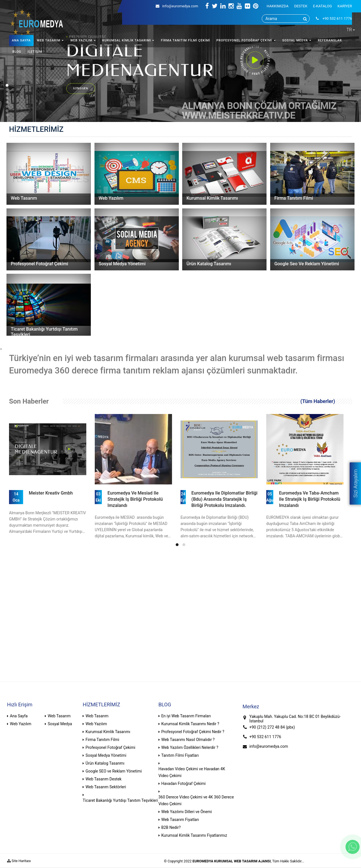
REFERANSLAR (330, 40)
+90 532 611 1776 (265, 737)
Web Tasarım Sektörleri (106, 787)
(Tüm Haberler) (318, 401)
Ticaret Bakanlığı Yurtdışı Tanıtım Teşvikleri (120, 800)
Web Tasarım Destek (104, 779)
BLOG (17, 52)
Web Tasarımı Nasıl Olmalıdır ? (188, 740)
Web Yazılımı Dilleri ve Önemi (187, 812)
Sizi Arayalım (355, 483)
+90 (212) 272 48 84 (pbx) (272, 727)
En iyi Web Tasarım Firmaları (186, 716)
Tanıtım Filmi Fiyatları (180, 755)
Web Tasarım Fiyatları (180, 820)
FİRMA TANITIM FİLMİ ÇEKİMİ (185, 40)
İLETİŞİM (35, 52)
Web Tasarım (59, 716)
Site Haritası (19, 861)
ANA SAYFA (21, 40)
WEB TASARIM (49, 40)
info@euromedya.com (177, 6)
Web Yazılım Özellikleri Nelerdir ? (190, 747)
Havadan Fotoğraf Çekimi (184, 784)
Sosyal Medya (60, 724)
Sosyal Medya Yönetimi (106, 755)
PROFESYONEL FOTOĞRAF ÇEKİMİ (244, 40)
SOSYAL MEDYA (295, 40)
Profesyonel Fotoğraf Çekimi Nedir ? (193, 732)
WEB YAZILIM (81, 40)
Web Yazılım (21, 724)
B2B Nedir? (171, 827)
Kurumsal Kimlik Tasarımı (108, 732)
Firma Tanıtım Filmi (102, 740)
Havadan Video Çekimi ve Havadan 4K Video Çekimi (192, 772)
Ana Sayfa (19, 716)
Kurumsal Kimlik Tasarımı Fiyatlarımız (194, 835)
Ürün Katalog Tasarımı (105, 763)
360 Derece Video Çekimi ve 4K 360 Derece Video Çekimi (196, 800)
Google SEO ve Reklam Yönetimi (114, 771)
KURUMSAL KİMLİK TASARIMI (127, 40)
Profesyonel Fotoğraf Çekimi (110, 747)
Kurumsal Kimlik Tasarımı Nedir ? (190, 724)
